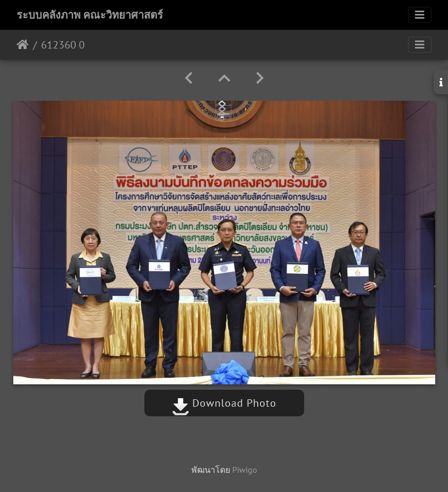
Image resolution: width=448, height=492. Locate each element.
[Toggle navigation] (420, 15)
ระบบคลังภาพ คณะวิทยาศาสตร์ (90, 15)
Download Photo (224, 403)
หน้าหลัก (23, 45)
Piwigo (245, 470)
